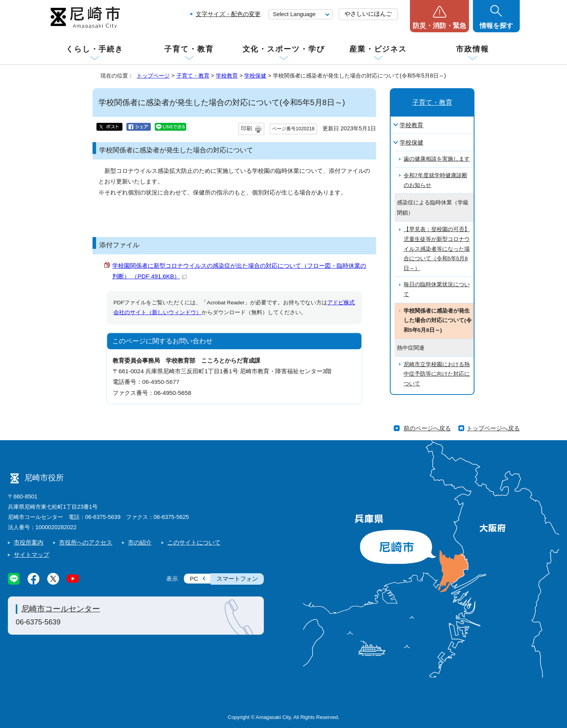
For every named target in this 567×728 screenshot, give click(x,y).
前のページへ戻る (427, 428)
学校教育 (227, 76)
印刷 (246, 129)
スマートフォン (237, 579)
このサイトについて (194, 542)
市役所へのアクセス (86, 542)
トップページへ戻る (493, 428)
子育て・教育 (189, 49)
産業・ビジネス (378, 49)
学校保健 (255, 76)
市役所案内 (29, 542)
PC (194, 579)
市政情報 (472, 49)
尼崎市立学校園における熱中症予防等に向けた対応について (437, 374)
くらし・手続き (94, 49)
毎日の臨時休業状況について (437, 289)
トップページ (153, 76)
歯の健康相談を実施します (437, 159)
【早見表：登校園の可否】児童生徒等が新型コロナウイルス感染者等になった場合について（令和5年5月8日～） (437, 249)
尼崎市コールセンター (61, 609)
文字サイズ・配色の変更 (228, 14)
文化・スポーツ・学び (284, 49)
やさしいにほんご (368, 14)
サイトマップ (31, 555)
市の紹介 (140, 542)
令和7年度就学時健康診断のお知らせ (435, 180)
